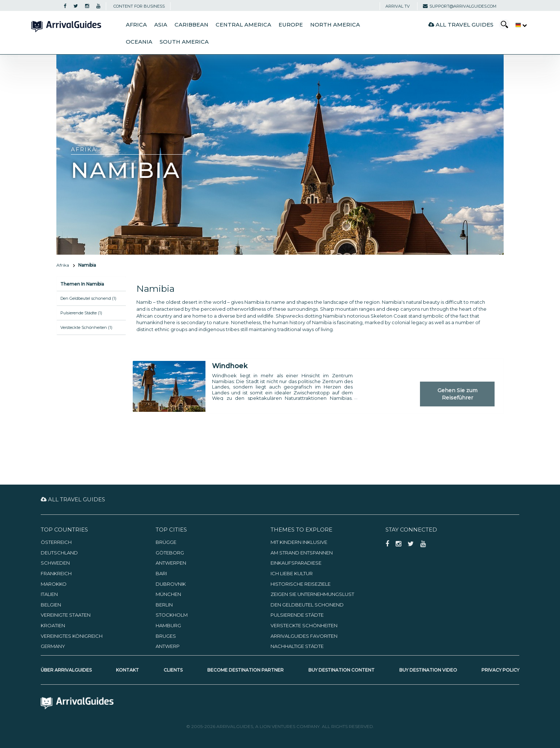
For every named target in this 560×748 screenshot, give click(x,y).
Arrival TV (398, 6)
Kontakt (127, 670)
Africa (136, 25)
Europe (291, 25)
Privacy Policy (500, 670)
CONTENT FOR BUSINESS (139, 6)
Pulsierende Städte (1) (81, 313)
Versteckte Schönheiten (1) (86, 327)
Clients (173, 670)
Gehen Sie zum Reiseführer (457, 394)
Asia (161, 25)
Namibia (87, 265)
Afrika (63, 265)
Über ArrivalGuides (66, 670)
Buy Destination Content (341, 670)
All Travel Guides (461, 25)
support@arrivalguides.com (460, 6)
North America (335, 25)
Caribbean (191, 25)
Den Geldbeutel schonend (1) (88, 298)
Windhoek (230, 366)
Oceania (139, 42)
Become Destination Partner (245, 670)
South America (184, 42)
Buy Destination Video (428, 670)
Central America (243, 25)
